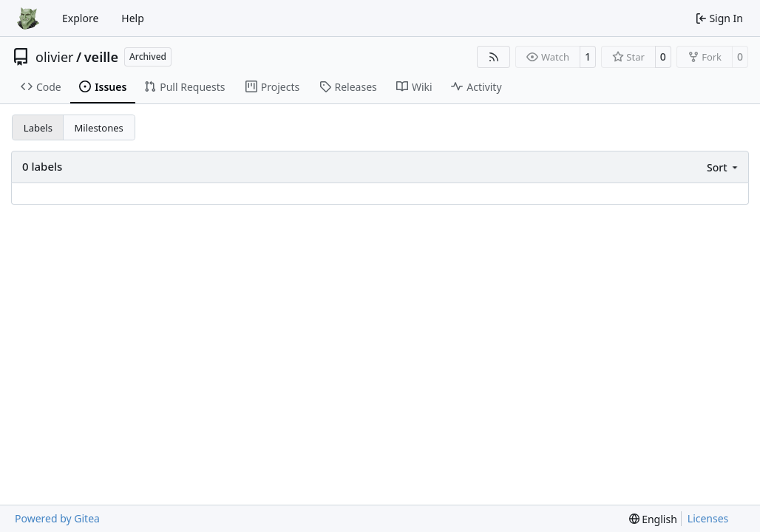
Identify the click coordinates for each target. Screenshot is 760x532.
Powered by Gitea (57, 518)
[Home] (28, 18)
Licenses (708, 518)
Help (133, 18)
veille (101, 57)
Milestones (99, 128)
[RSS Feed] (494, 57)
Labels (38, 128)
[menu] (723, 167)
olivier (55, 57)
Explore (80, 18)
